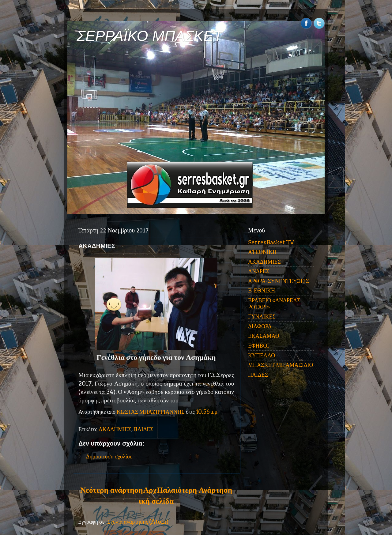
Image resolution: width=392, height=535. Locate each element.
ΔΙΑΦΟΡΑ (260, 326)
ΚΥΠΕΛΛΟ (262, 355)
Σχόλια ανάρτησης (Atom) (138, 522)
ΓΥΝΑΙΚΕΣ (262, 316)
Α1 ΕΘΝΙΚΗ (262, 252)
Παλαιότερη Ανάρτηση (194, 490)
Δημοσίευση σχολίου (109, 456)
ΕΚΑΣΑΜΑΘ (264, 336)
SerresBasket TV (271, 242)
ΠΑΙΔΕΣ (143, 429)
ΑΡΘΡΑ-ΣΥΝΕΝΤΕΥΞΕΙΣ (279, 281)
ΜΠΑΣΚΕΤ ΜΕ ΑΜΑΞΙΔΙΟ (281, 365)
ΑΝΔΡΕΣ (259, 271)
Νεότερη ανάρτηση (111, 490)
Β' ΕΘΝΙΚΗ (262, 290)
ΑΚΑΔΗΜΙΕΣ (115, 429)
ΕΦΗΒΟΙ (258, 346)
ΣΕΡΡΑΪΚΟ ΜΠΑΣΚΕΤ (149, 36)
